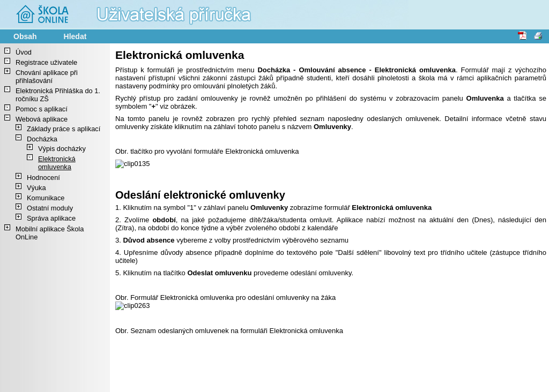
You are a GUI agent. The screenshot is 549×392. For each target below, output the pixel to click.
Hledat (75, 36)
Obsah (25, 36)
